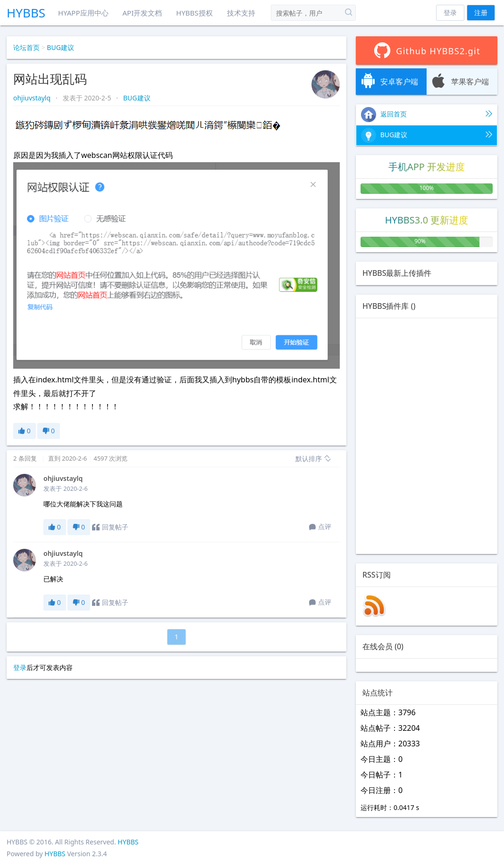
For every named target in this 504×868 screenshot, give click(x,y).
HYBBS (26, 13)
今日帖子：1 (382, 775)
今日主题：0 (382, 759)
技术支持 (241, 13)
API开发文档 (143, 13)
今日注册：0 (382, 790)
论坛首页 (26, 47)
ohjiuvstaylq (33, 98)
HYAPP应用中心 (83, 13)
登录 (450, 12)
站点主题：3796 (388, 712)
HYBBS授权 (194, 13)
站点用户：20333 (390, 744)
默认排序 (313, 459)
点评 (320, 527)
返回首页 (427, 115)
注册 (481, 12)
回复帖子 (110, 527)
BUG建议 (60, 47)
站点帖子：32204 (390, 728)
